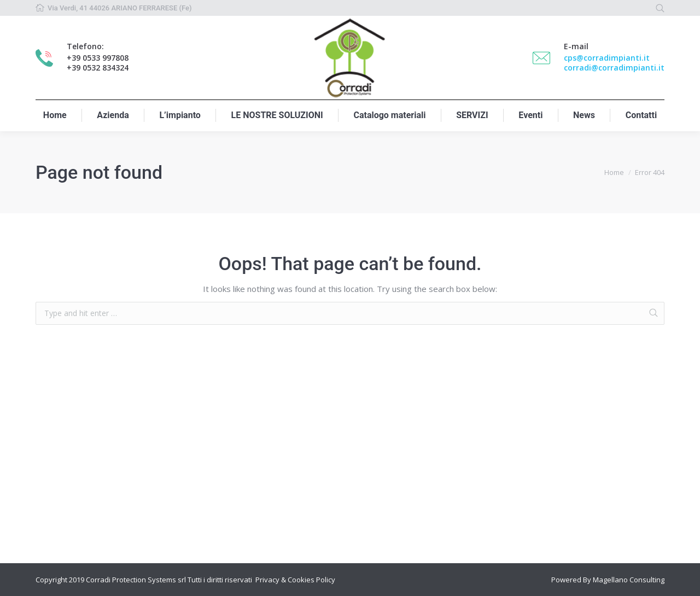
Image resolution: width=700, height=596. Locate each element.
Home (614, 172)
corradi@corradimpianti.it (614, 68)
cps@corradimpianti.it (607, 58)
